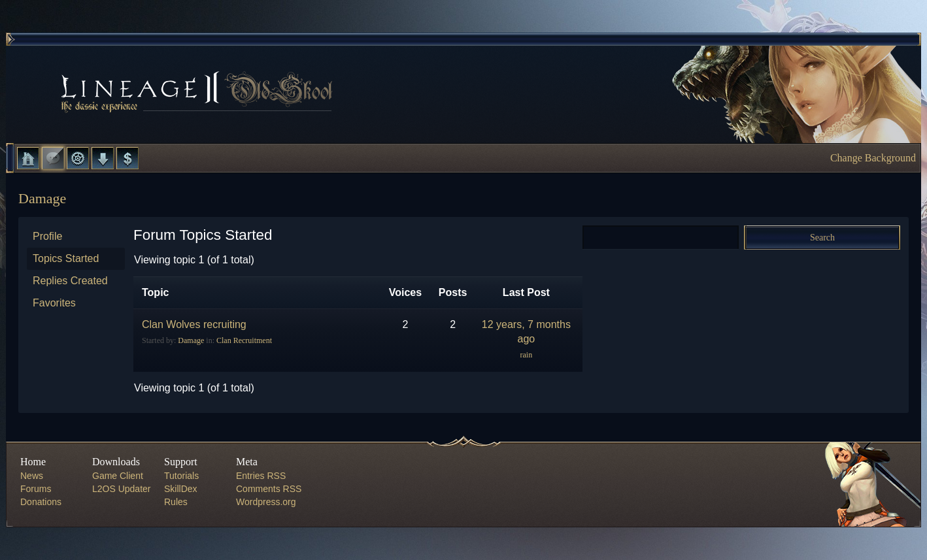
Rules (176, 502)
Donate (127, 158)
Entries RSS (261, 476)
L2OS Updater (122, 489)
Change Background (873, 158)
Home (28, 158)
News (32, 476)
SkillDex (181, 489)
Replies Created (70, 281)
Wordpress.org (266, 502)
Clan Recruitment (244, 340)
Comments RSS (269, 489)
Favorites (54, 303)
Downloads (103, 158)
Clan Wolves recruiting (194, 324)
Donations (41, 502)
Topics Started (66, 258)
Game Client (118, 476)
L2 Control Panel (78, 158)
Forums (53, 158)
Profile (47, 236)
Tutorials (181, 476)
